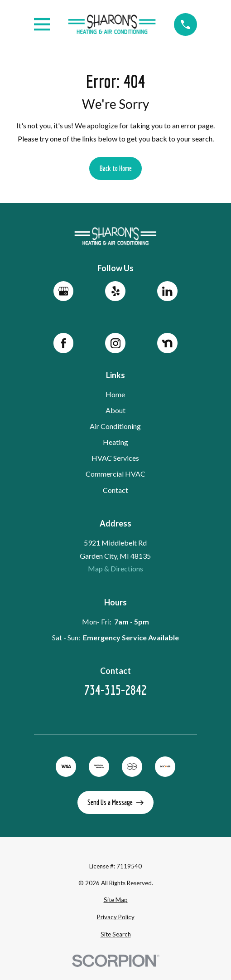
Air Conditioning (116, 426)
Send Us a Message (115, 802)
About (115, 410)
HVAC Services (116, 458)
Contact (115, 490)
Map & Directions (115, 568)
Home (116, 394)
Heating (115, 442)
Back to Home (116, 168)
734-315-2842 (115, 690)
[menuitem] (115, 900)
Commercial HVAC (115, 474)
